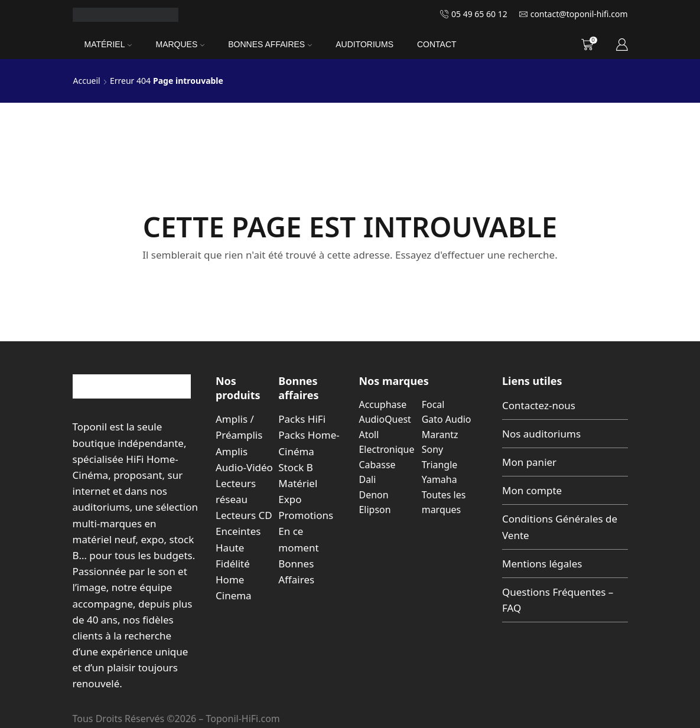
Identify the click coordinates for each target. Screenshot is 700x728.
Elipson (375, 510)
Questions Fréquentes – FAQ (558, 600)
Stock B (295, 467)
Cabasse (377, 465)
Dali (368, 479)
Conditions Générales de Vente (560, 527)
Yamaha (439, 479)
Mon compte (532, 490)
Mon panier (529, 462)
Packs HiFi (302, 419)
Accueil (87, 81)
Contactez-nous (539, 405)
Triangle (440, 465)
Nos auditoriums (541, 434)
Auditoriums (364, 44)
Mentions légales (542, 564)
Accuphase (383, 404)
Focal (433, 404)
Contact (437, 44)
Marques (180, 44)
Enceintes (238, 531)
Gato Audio (447, 419)
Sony (432, 449)
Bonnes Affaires (270, 44)
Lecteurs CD (244, 515)
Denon (374, 495)
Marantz (440, 435)
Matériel (108, 44)
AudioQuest (385, 419)
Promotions (306, 515)
